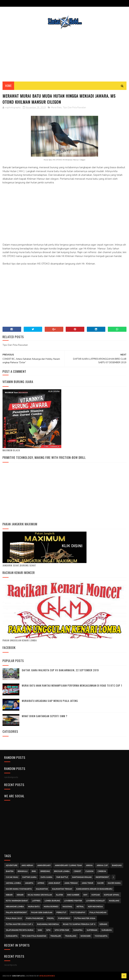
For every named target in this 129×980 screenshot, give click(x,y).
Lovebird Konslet (95, 901)
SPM (48, 930)
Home (8, 86)
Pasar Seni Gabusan (42, 913)
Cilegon (89, 871)
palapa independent (16, 913)
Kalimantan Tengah (62, 889)
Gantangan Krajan (82, 877)
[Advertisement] (64, 53)
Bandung (117, 865)
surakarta (12, 936)
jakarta (29, 883)
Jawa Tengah (71, 883)
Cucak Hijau (12, 877)
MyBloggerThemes (47, 976)
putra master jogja (85, 918)
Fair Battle (62, 877)
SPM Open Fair (62, 930)
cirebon (102, 871)
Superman (92, 930)
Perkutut (61, 913)
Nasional (68, 907)
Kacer (101, 883)
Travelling (71, 936)
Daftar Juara (29, 877)
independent (102, 877)
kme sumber (73, 895)
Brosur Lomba (62, 871)
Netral (80, 907)
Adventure (12, 865)
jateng (41, 883)
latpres (36, 901)
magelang (114, 901)
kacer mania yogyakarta (19, 889)
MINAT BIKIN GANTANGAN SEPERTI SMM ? (45, 716)
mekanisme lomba (15, 907)
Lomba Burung (52, 901)
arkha (89, 865)
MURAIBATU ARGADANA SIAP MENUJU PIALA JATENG (50, 701)
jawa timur (88, 883)
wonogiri (85, 936)
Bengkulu (23, 871)
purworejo (64, 918)
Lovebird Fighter (73, 901)
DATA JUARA (46, 877)
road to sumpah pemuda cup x (79, 924)
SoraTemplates (18, 976)
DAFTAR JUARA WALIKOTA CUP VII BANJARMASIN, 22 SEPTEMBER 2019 (60, 670)
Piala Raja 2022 (14, 918)
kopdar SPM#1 (112, 895)
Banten (10, 871)
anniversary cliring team (68, 865)
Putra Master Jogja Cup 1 (19, 924)
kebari (9, 895)
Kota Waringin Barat (17, 901)
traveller (56, 936)
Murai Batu (56, 108)
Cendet (77, 871)
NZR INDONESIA (95, 907)
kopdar (96, 895)
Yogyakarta (101, 936)
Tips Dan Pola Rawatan (74, 108)
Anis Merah (27, 865)
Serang (103, 924)
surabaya (107, 930)
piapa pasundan (35, 918)
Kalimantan (42, 889)
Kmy (85, 895)
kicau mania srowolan (40, 895)
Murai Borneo (51, 907)
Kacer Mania (114, 883)
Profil (51, 918)
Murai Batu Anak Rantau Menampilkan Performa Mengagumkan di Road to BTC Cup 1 (72, 685)
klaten (60, 895)
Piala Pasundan (98, 913)
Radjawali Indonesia (48, 924)
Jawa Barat (54, 883)
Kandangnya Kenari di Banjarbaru (94, 889)
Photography (78, 913)
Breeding (45, 871)
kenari (20, 895)
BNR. (34, 871)
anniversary (44, 865)
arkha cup (102, 865)
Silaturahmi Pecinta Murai (20, 930)
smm (40, 930)
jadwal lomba (13, 883)
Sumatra (78, 930)
